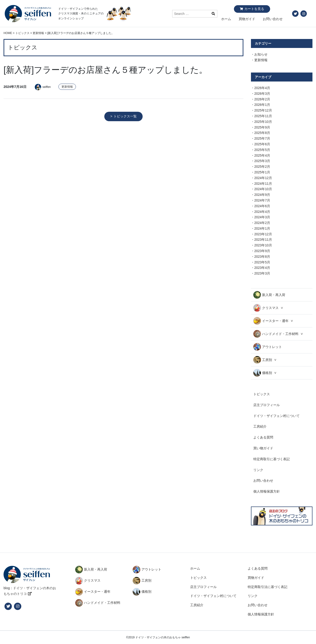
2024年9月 (262, 195)
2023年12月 (263, 234)
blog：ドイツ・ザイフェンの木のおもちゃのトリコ (30, 591)
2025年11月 (263, 116)
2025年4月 (262, 155)
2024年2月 (262, 223)
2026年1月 (262, 105)
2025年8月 (262, 133)
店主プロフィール (267, 405)
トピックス (262, 394)
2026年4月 (262, 88)
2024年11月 (263, 184)
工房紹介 (260, 426)
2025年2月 (262, 167)
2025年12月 (263, 110)
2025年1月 (262, 172)
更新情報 (67, 87)
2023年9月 (262, 251)
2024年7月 (262, 200)
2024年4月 (262, 212)
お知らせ (261, 54)
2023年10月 (263, 245)
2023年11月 (263, 240)
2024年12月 (263, 178)
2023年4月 (262, 268)
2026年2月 (262, 99)
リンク (258, 470)
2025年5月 (262, 150)
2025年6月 (262, 144)
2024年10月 (263, 189)
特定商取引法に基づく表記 (268, 587)
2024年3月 (262, 217)
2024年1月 (262, 228)
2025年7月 (262, 138)
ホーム (226, 19)
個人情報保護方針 (267, 491)
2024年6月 (262, 206)
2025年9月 (262, 127)
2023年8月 (262, 257)
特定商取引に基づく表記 (272, 459)
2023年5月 (262, 262)
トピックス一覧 (125, 116)
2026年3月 (262, 94)
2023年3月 (262, 273)
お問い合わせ (273, 19)
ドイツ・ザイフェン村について (276, 416)
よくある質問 (263, 437)
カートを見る (254, 9)
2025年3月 (262, 161)
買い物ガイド (263, 448)
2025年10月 (263, 122)
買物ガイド (247, 19)
